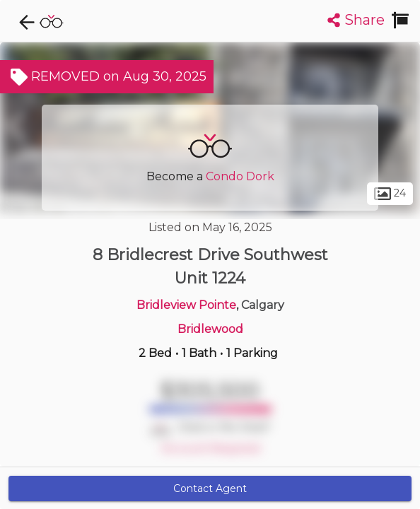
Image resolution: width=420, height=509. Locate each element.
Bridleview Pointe (186, 305)
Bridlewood (210, 329)
